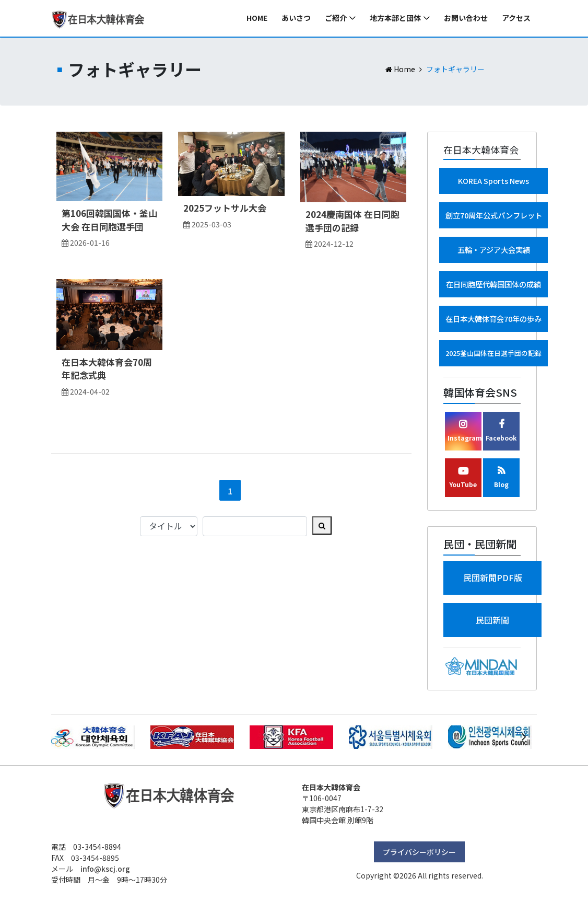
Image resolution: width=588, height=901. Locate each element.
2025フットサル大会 (225, 208)
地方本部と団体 (395, 18)
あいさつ (296, 18)
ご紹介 (336, 18)
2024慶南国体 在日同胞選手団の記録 (352, 221)
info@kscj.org (105, 869)
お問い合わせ (466, 18)
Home (257, 18)
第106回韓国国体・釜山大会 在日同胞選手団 (109, 220)
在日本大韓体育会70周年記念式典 (107, 369)
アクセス (516, 18)
